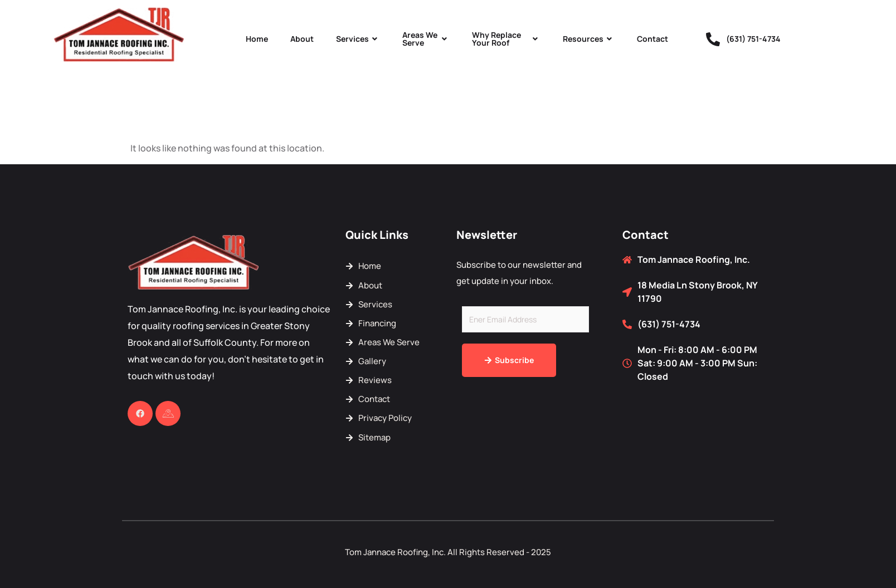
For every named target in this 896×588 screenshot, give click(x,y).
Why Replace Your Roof (506, 39)
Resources (589, 39)
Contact (652, 39)
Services (358, 39)
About (302, 39)
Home (257, 39)
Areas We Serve (426, 39)
